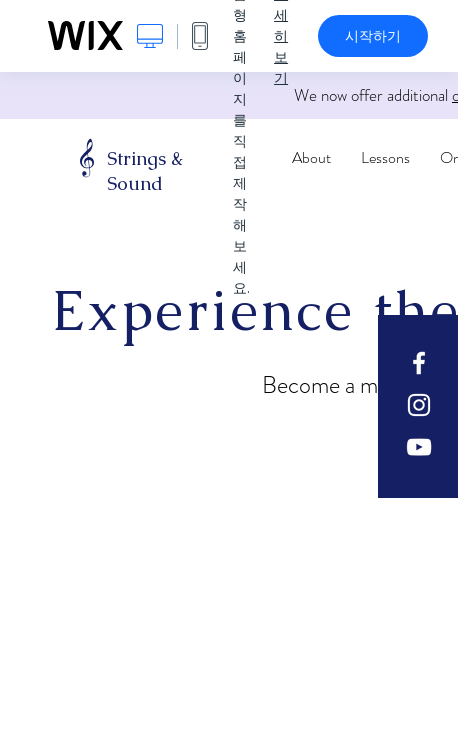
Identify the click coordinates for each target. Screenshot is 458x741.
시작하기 (373, 36)
